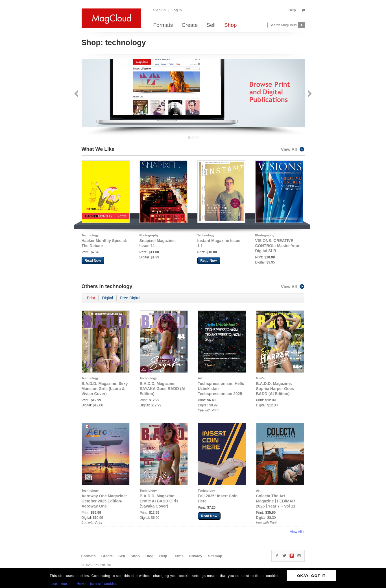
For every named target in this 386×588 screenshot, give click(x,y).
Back (77, 94)
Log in (177, 10)
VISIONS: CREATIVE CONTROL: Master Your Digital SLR (277, 246)
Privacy (196, 556)
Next (309, 94)
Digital (107, 298)
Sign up (160, 10)
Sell (211, 25)
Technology (90, 235)
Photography (149, 235)
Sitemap (215, 556)
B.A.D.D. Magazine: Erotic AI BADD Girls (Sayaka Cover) (159, 501)
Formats (163, 25)
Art (200, 378)
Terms (178, 556)
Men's (260, 378)
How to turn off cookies (97, 584)
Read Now (93, 261)
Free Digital (130, 298)
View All (293, 149)
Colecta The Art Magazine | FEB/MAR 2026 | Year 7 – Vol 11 (276, 501)
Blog (150, 556)
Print (91, 298)
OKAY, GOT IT (311, 576)
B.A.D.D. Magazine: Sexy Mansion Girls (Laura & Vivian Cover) (105, 389)
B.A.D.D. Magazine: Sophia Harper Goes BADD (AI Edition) (275, 389)
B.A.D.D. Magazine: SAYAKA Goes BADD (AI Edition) (163, 389)
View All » (297, 532)
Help (292, 10)
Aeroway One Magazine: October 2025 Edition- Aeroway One (104, 501)
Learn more (60, 584)
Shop (230, 25)
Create (190, 25)
